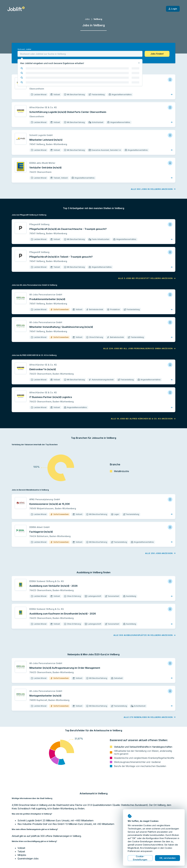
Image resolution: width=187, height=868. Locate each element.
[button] (157, 54)
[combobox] (80, 54)
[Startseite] (16, 9)
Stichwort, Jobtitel (24, 49)
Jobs (87, 19)
